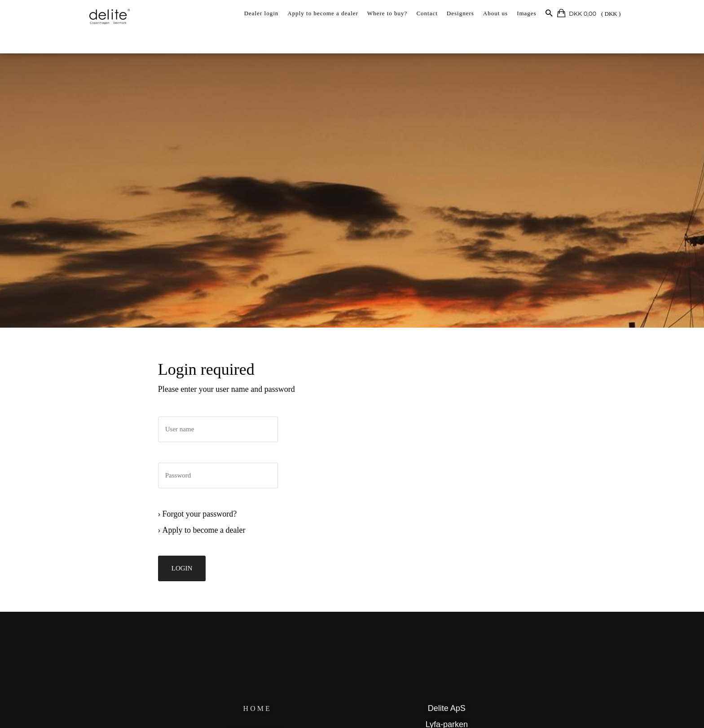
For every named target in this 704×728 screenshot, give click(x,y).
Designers (460, 13)
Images (527, 13)
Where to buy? (387, 13)
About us (495, 13)
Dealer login (262, 13)
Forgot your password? (145, 527)
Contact (427, 13)
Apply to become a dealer (323, 13)
